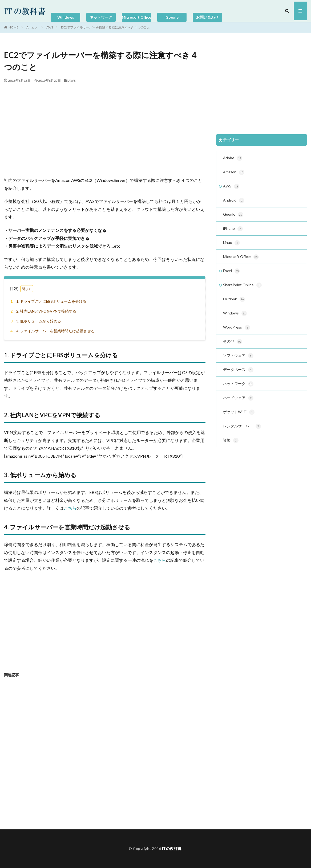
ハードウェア (238, 398)
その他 (233, 342)
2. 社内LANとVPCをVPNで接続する (43, 311)
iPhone (233, 229)
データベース (238, 370)
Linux (231, 243)
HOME (13, 27)
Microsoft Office (136, 17)
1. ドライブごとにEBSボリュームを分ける (48, 301)
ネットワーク (101, 17)
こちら (70, 508)
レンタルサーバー (242, 426)
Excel (231, 271)
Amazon (32, 27)
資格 (231, 440)
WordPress (237, 327)
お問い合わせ (207, 17)
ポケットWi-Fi (239, 412)
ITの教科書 (172, 848)
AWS (50, 27)
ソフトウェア (238, 356)
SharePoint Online (242, 285)
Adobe (233, 158)
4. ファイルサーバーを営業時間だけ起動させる (52, 331)
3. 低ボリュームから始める (35, 321)
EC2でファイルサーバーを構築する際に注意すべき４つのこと (106, 27)
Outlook (234, 299)
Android (234, 200)
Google (172, 17)
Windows (66, 17)
